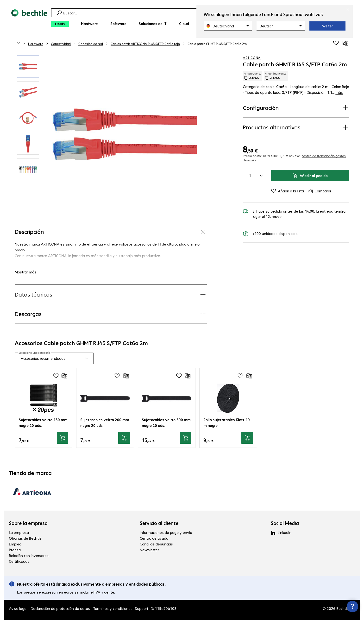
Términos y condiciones (113, 608)
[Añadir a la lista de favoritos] (336, 43)
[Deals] (60, 24)
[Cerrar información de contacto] (352, 607)
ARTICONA (252, 57)
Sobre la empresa (28, 523)
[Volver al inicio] (29, 19)
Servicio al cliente (159, 523)
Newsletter (149, 550)
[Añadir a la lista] (288, 191)
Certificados (19, 561)
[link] (217, 44)
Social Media (285, 523)
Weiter (327, 26)
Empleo (15, 544)
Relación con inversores (29, 555)
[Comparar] (345, 43)
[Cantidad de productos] (249, 176)
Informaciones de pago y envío (166, 532)
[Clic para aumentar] (28, 66)
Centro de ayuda (154, 538)
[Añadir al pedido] (63, 438)
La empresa (19, 532)
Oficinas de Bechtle (25, 538)
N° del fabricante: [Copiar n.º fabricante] (276, 76)
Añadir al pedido (310, 175)
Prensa (15, 550)
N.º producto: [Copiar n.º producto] (252, 76)
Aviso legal (18, 608)
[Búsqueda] (185, 13)
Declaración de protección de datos (60, 608)
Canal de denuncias (156, 544)
